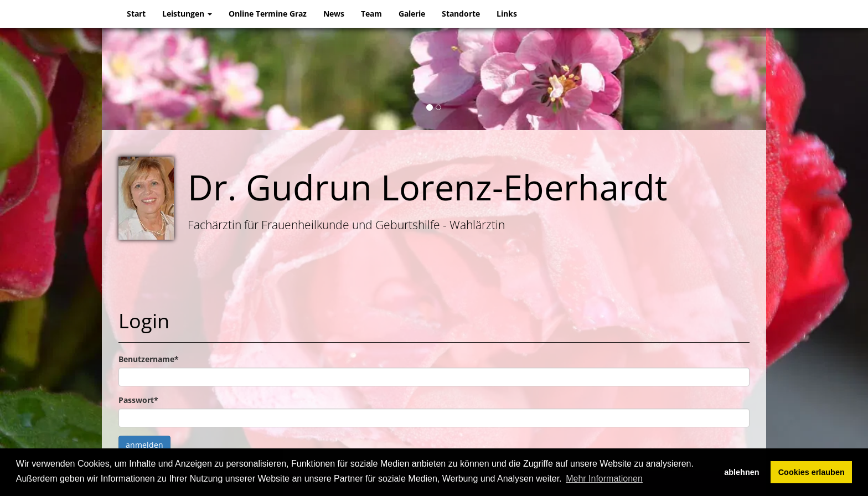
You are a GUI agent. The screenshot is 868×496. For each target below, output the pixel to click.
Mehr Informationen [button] (604, 479)
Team (371, 14)
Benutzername (149, 359)
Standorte (461, 14)
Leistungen (187, 14)
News (334, 14)
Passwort (138, 400)
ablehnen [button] (742, 472)
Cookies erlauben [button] (812, 472)
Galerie (412, 14)
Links (507, 14)
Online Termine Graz (268, 14)
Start (136, 14)
